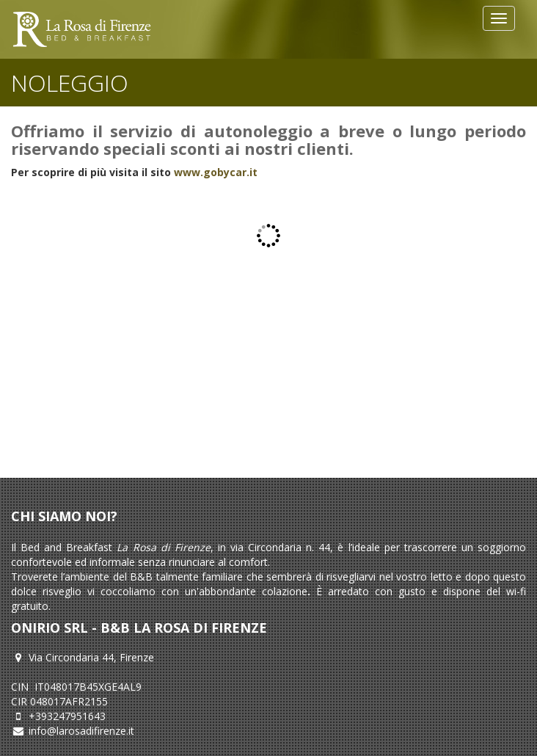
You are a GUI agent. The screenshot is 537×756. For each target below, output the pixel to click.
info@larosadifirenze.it (81, 731)
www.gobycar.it (216, 172)
